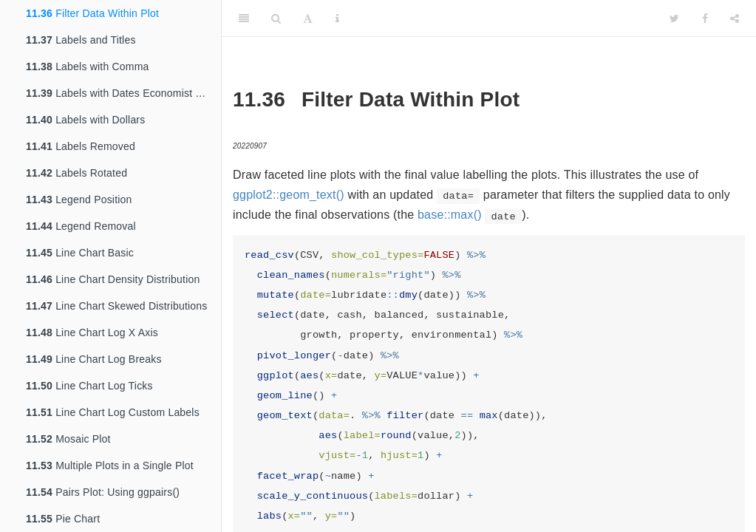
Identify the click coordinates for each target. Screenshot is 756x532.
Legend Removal (81, 226)
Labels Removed (81, 146)
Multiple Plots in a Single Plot (110, 465)
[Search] (276, 18)
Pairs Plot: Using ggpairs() (103, 492)
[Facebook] (705, 18)
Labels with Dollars (85, 120)
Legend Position (79, 199)
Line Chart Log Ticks (89, 386)
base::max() (450, 215)
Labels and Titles (81, 40)
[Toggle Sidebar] (244, 18)
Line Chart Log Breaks (94, 359)
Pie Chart (63, 519)
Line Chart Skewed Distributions (117, 306)
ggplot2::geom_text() (289, 195)
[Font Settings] (308, 18)
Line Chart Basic (80, 253)
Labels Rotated (76, 173)
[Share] (735, 18)
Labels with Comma (87, 66)
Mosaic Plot (68, 439)
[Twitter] (674, 18)
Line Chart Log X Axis (92, 332)
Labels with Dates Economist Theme (123, 93)
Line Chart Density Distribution (113, 279)
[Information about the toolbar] (337, 18)
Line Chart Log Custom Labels (113, 412)
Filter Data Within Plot (92, 13)
